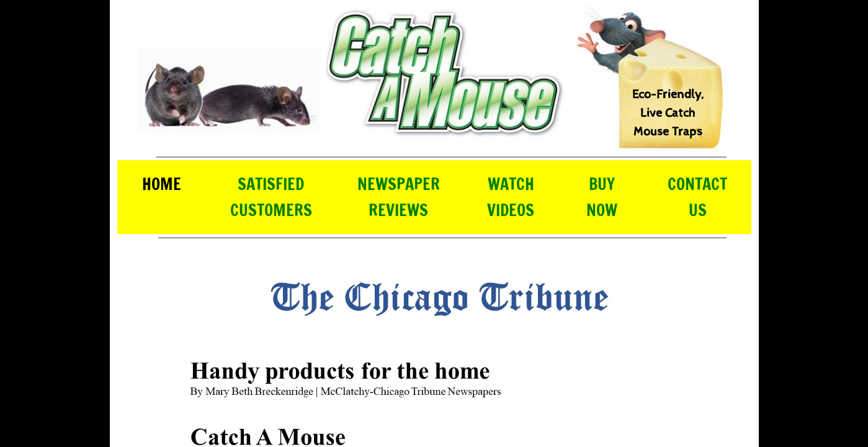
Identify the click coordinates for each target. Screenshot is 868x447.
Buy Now (602, 197)
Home (162, 184)
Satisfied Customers (271, 197)
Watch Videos (511, 197)
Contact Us (697, 197)
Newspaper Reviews (399, 197)
